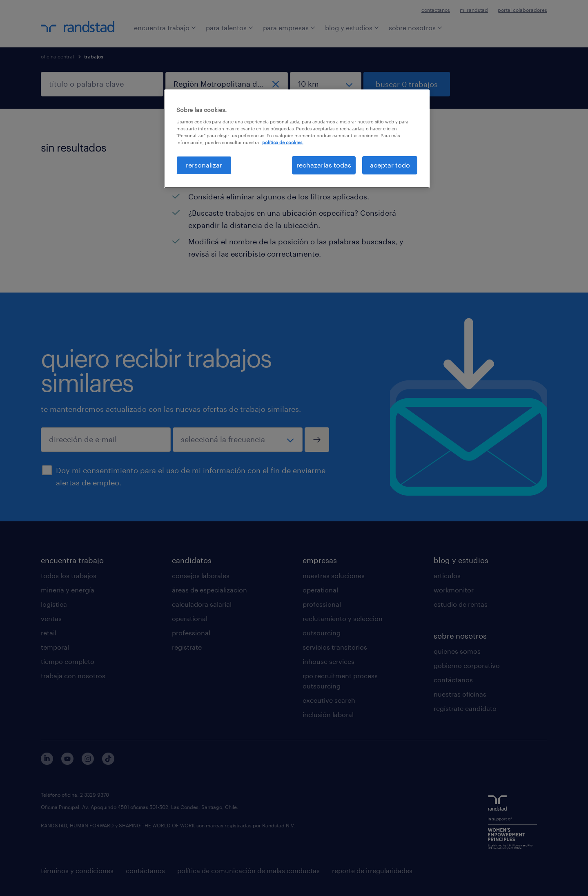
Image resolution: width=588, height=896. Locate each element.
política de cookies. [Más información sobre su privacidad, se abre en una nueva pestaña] (283, 142)
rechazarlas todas (324, 165)
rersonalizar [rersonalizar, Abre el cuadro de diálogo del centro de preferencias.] (204, 165)
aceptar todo (390, 165)
